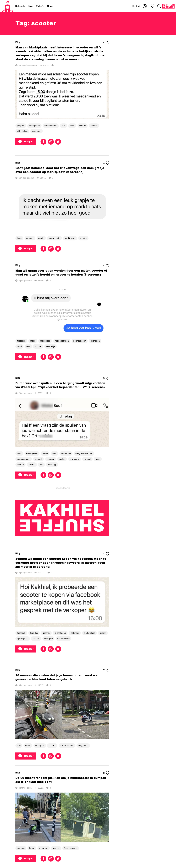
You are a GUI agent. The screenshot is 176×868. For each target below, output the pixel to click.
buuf (54, 453)
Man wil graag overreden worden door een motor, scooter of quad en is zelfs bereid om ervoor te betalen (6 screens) (61, 272)
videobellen (22, 131)
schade (83, 126)
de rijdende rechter (84, 453)
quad (19, 346)
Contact (136, 6)
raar (63, 126)
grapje (41, 238)
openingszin (23, 639)
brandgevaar (32, 453)
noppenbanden (62, 341)
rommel (87, 459)
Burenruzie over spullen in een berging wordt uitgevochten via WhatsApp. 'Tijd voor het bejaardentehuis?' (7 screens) (60, 385)
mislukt (103, 633)
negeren (51, 459)
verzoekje (50, 346)
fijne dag (34, 633)
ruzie (72, 126)
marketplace (89, 633)
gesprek (21, 126)
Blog (31, 6)
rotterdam (44, 848)
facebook (21, 341)
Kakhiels (20, 6)
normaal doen (80, 341)
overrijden (95, 341)
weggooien (83, 746)
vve (41, 465)
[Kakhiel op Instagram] (145, 6)
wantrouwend (63, 639)
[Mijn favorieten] (153, 6)
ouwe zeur (75, 459)
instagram (40, 746)
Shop (50, 6)
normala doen (51, 126)
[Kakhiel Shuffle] (168, 6)
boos (19, 238)
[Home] (8, 6)
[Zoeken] (159, 6)
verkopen (48, 639)
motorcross (45, 341)
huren (28, 746)
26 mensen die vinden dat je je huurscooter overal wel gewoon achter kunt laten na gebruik (57, 677)
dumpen (21, 848)
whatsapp (37, 131)
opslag (62, 459)
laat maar (75, 633)
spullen (32, 465)
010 (19, 746)
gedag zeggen (24, 459)
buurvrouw (66, 453)
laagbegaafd (54, 238)
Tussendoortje (62, 488)
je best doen (60, 633)
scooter (94, 126)
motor (33, 341)
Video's (40, 6)
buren (45, 453)
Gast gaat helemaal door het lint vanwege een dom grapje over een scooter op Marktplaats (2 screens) (60, 170)
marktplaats (34, 126)
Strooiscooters (67, 746)
